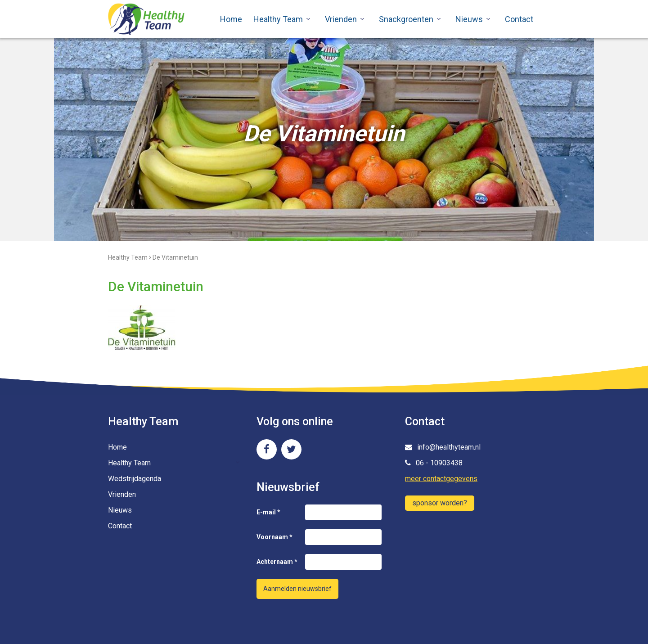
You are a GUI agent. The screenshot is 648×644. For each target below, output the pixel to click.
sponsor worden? (440, 503)
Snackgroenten (406, 19)
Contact (519, 19)
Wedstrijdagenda (135, 479)
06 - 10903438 (434, 463)
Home (231, 19)
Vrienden (341, 19)
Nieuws (469, 19)
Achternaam (277, 562)
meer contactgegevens (441, 479)
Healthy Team (278, 19)
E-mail (268, 512)
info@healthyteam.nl (443, 447)
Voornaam (274, 537)
